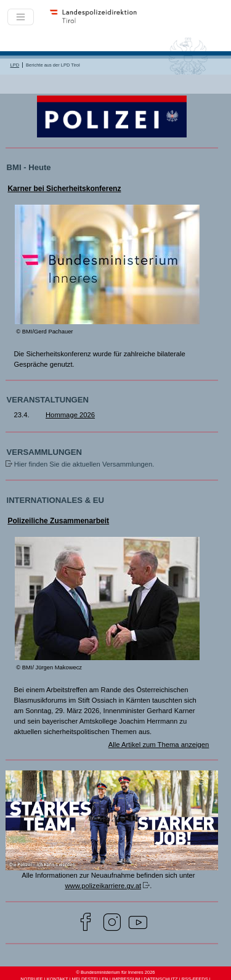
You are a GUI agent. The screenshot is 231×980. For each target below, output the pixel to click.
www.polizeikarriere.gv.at (103, 886)
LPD (15, 65)
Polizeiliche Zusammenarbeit (58, 521)
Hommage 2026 (70, 415)
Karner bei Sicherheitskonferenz (64, 189)
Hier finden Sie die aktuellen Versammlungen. (84, 464)
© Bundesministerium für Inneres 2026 (115, 972)
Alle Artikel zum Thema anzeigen (159, 745)
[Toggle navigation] (21, 17)
